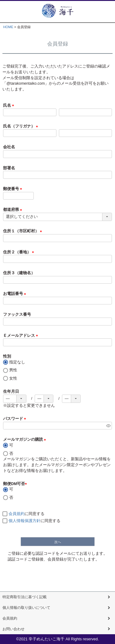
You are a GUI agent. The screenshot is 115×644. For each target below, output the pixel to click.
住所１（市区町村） (23, 231)
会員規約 (17, 514)
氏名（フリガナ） (21, 126)
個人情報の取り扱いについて (28, 608)
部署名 (9, 168)
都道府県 (13, 210)
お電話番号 (15, 294)
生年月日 (11, 392)
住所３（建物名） (19, 273)
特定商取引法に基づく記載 (26, 597)
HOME (8, 27)
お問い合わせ (14, 629)
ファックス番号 (17, 315)
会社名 (9, 147)
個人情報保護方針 (25, 521)
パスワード (15, 419)
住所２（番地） (19, 252)
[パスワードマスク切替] (108, 426)
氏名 (10, 105)
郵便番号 (13, 189)
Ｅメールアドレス (21, 336)
